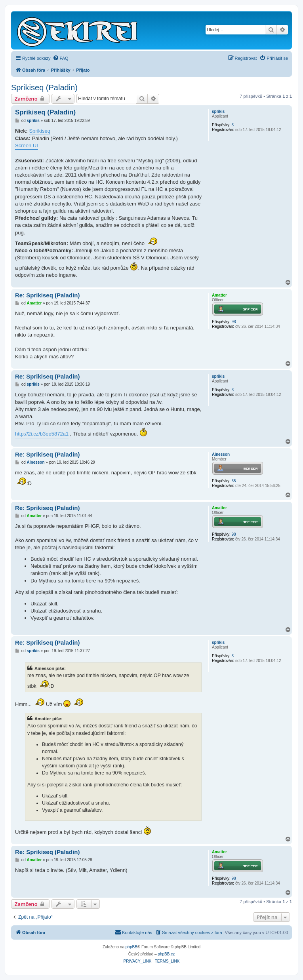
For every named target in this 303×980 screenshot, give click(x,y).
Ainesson (221, 454)
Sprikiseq (39, 131)
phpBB (131, 947)
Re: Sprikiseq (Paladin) (47, 295)
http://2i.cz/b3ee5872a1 (42, 434)
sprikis (218, 111)
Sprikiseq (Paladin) (44, 88)
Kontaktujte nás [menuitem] (133, 932)
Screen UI (27, 146)
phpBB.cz (166, 954)
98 (233, 322)
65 (233, 481)
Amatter (219, 295)
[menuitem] (61, 58)
